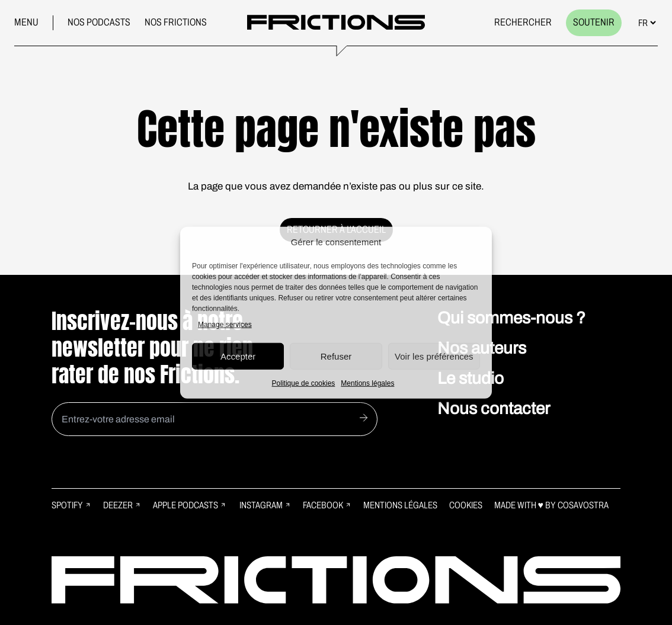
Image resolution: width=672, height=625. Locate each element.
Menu (26, 22)
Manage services (225, 325)
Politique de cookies (304, 383)
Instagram (265, 505)
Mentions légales (367, 383)
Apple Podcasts (190, 505)
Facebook (327, 505)
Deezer (122, 505)
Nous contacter (494, 408)
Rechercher (523, 22)
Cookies (466, 505)
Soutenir (594, 22)
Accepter (238, 356)
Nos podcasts (99, 22)
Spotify (71, 505)
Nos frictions (176, 22)
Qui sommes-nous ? (511, 318)
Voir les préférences (434, 356)
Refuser (336, 356)
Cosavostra (583, 505)
